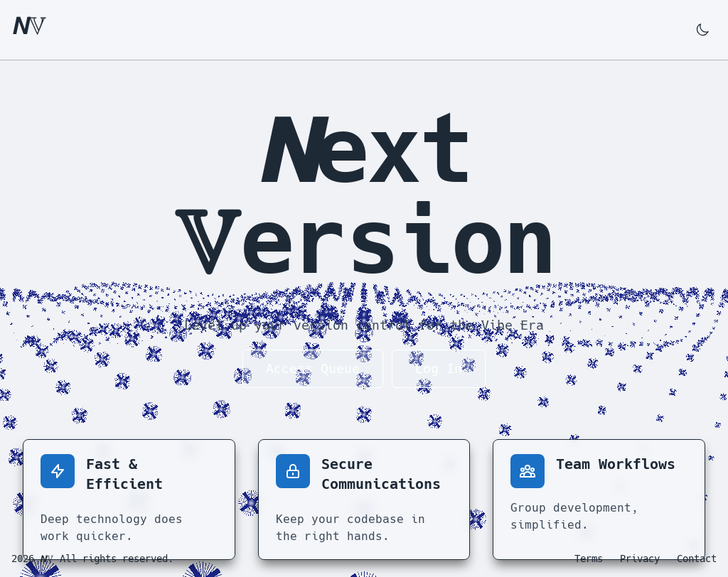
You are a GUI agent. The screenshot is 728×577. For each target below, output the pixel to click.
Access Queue (313, 368)
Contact (697, 559)
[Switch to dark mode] (702, 30)
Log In (439, 368)
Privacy (640, 559)
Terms (589, 559)
